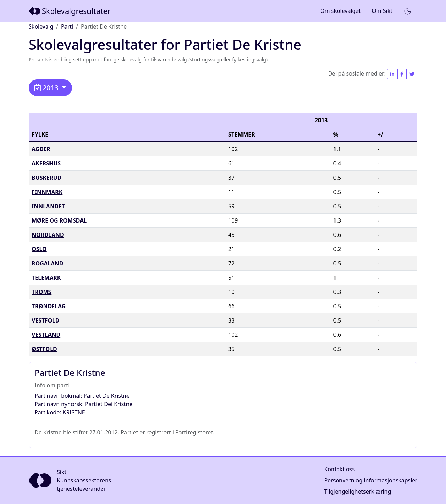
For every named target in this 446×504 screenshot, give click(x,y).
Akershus (46, 163)
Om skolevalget (340, 11)
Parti (67, 26)
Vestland (46, 335)
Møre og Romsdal (59, 220)
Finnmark (47, 192)
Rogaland (48, 263)
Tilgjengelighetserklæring (357, 491)
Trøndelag (49, 306)
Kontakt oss (339, 469)
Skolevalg (41, 26)
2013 (47, 88)
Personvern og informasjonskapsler (371, 480)
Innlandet (48, 206)
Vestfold (46, 320)
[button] (408, 11)
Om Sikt (382, 11)
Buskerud (47, 178)
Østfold (44, 349)
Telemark (46, 278)
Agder (41, 149)
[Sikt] (70, 11)
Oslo (39, 249)
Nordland (48, 235)
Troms (41, 292)
